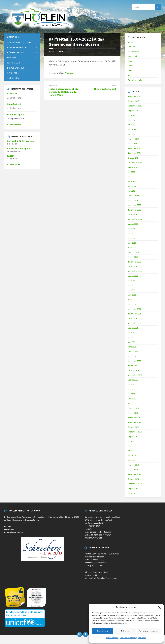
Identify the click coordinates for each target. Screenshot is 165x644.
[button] (159, 607)
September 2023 (135, 219)
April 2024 (132, 186)
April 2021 (132, 342)
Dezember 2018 (134, 474)
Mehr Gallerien (14, 124)
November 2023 (134, 210)
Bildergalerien (16, 68)
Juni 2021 (132, 337)
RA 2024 (11, 156)
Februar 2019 (133, 465)
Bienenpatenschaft (105, 89)
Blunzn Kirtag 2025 (16, 114)
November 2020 (134, 366)
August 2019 (133, 437)
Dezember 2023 (134, 205)
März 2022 (132, 300)
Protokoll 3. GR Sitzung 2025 (20, 141)
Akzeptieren (102, 631)
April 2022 (132, 295)
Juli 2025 (131, 115)
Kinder (130, 66)
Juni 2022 (132, 285)
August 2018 (133, 489)
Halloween (12, 94)
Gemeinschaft (133, 52)
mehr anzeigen (14, 164)
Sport (130, 75)
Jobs (130, 61)
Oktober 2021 (133, 318)
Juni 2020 (132, 389)
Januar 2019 (133, 470)
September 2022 (135, 271)
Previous (53, 86)
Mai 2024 (131, 181)
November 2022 (134, 262)
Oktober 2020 (133, 370)
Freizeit (12, 58)
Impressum (142, 638)
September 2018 (135, 484)
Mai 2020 (131, 394)
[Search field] (147, 7)
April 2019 (132, 455)
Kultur (130, 70)
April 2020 (132, 399)
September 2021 (135, 323)
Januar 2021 (133, 356)
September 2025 (135, 106)
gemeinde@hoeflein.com (101, 532)
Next (114, 86)
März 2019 (132, 460)
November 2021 (134, 314)
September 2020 (135, 375)
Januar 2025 (133, 144)
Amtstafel (13, 73)
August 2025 (133, 111)
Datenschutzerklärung (128, 638)
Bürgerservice (15, 52)
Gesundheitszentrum (19, 42)
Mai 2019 (131, 451)
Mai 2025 (131, 125)
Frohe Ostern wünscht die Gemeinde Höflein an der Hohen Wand (64, 92)
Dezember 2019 (134, 418)
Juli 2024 (131, 172)
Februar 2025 (133, 139)
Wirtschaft (14, 63)
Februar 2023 (133, 252)
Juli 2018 (131, 493)
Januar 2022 (133, 304)
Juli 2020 (131, 385)
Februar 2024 (133, 196)
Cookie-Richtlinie (112, 638)
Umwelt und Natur (135, 80)
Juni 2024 (132, 177)
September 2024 (135, 163)
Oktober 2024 (133, 158)
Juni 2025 (132, 120)
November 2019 (134, 422)
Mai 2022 (131, 290)
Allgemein (69, 73)
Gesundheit (132, 56)
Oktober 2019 (133, 427)
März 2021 (132, 347)
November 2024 (134, 153)
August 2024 (133, 167)
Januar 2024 (133, 200)
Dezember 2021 (134, 309)
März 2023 (132, 248)
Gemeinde (132, 47)
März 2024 (132, 191)
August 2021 (133, 328)
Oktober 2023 (133, 215)
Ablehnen (125, 631)
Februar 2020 (133, 408)
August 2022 (133, 276)
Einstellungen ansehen (149, 631)
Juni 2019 (132, 446)
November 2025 (134, 96)
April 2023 (132, 243)
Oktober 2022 (133, 266)
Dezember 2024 (134, 148)
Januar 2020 (133, 413)
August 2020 (133, 380)
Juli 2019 (131, 441)
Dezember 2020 (134, 361)
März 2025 (132, 134)
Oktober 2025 (133, 101)
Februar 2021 (133, 351)
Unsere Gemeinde (17, 47)
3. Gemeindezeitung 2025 (19, 148)
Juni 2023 (132, 233)
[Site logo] (40, 30)
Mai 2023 (131, 238)
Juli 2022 (131, 281)
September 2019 (135, 432)
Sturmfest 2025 (14, 104)
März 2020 (132, 403)
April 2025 (132, 129)
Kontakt (8, 526)
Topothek (13, 78)
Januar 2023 (133, 257)
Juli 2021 (131, 333)
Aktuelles (60, 51)
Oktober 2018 (133, 479)
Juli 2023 (131, 229)
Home (51, 51)
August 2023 (133, 224)
